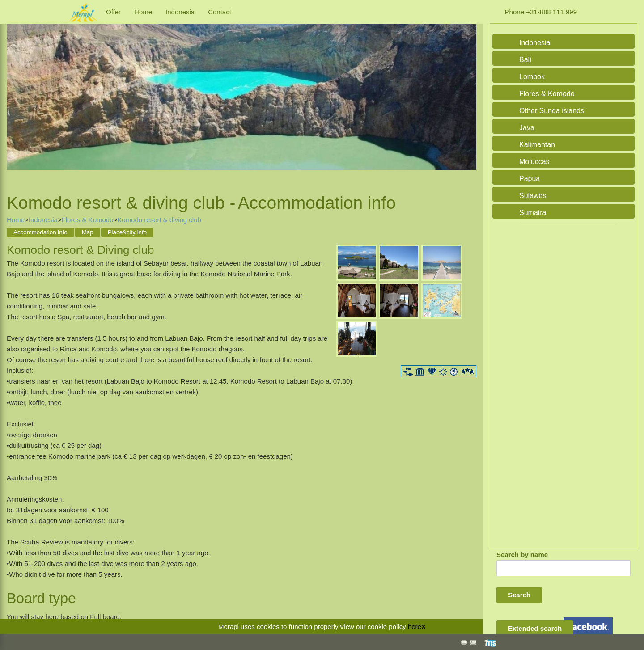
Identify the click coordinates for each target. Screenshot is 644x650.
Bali (525, 60)
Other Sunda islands (552, 111)
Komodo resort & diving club (159, 220)
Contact (220, 12)
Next (467, 98)
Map (88, 232)
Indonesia (180, 12)
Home (143, 12)
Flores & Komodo (88, 220)
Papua (530, 179)
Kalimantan (537, 145)
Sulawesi (534, 196)
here (415, 627)
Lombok (532, 77)
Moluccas (534, 162)
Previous (16, 98)
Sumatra (533, 213)
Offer (113, 12)
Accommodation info (40, 232)
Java (527, 128)
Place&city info (127, 232)
